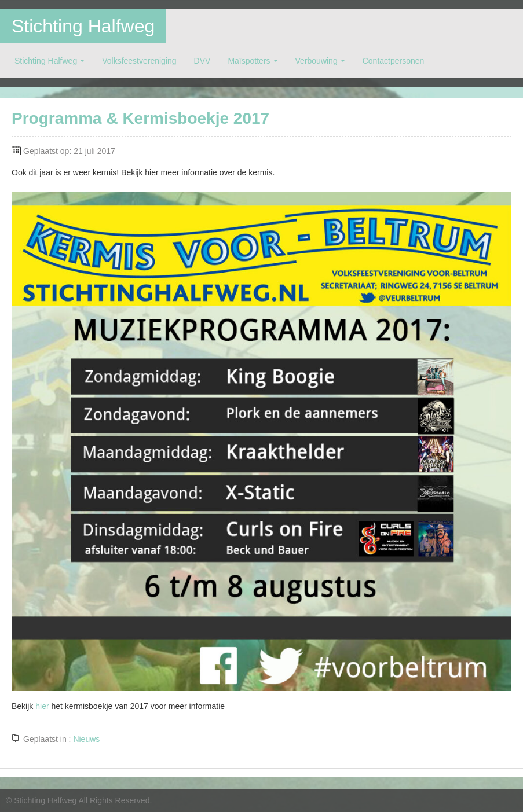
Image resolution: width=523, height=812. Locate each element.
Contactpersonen (394, 61)
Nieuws (86, 739)
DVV (202, 61)
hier (42, 706)
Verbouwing (317, 61)
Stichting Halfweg (83, 26)
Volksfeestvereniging (139, 61)
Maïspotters (249, 61)
